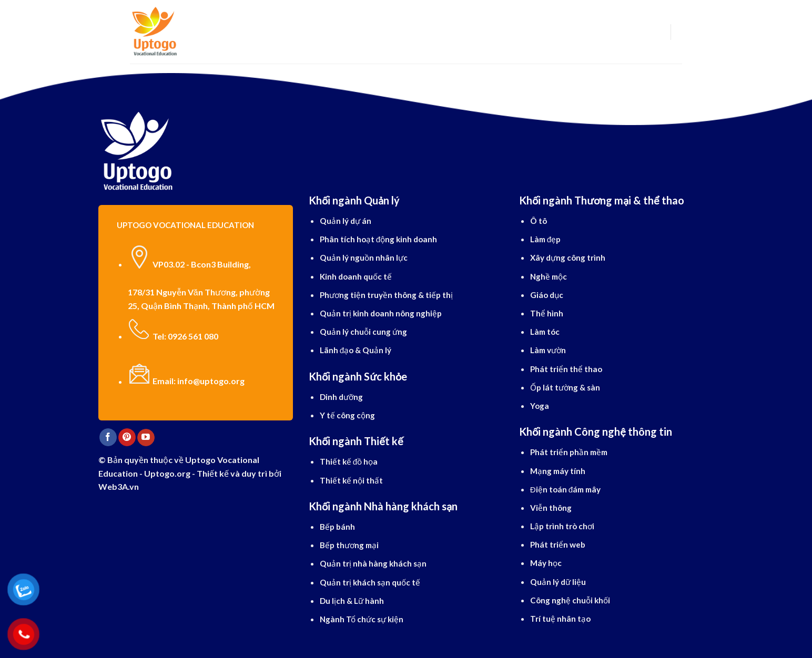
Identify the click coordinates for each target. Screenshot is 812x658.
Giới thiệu (237, 32)
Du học (285, 32)
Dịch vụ (442, 32)
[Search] (202, 32)
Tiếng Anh (393, 32)
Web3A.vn (119, 486)
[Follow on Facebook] (108, 437)
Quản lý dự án (346, 221)
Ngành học (336, 32)
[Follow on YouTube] (146, 438)
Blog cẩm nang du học (521, 32)
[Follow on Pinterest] (127, 437)
